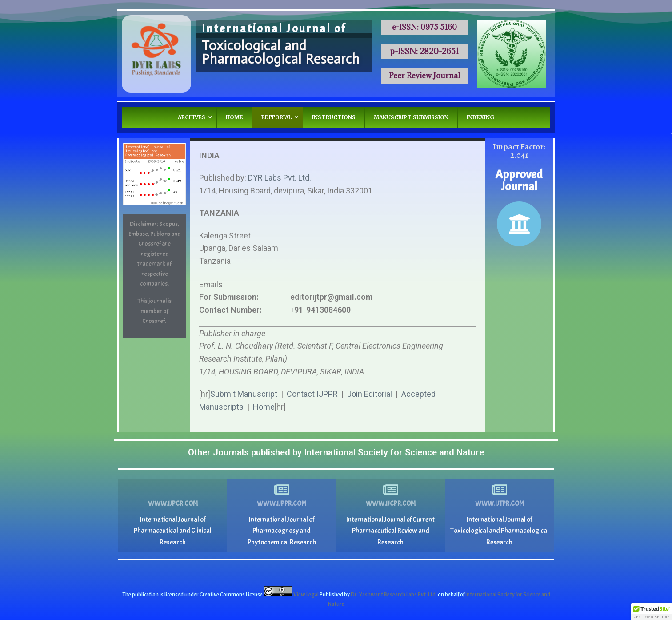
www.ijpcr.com (173, 504)
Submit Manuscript (244, 394)
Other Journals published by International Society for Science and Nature (336, 452)
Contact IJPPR (312, 394)
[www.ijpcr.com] (173, 490)
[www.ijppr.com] (282, 490)
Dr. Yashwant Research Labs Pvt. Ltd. (394, 595)
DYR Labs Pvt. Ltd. (280, 178)
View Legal (306, 595)
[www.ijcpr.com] (391, 490)
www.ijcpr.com (391, 504)
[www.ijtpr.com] (500, 490)
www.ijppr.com (282, 504)
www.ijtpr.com (500, 504)
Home (264, 407)
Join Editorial (370, 394)
